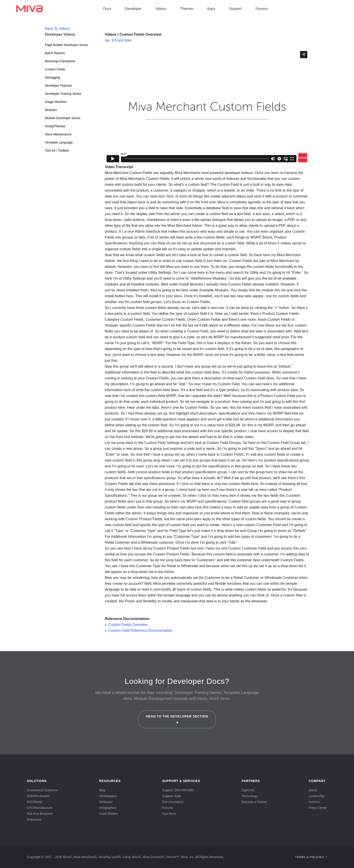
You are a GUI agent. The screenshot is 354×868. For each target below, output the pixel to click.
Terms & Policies (310, 857)
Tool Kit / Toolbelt (57, 151)
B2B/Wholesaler (38, 796)
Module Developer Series (63, 118)
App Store (169, 814)
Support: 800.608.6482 (178, 790)
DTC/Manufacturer (40, 808)
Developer (133, 9)
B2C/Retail (34, 802)
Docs (107, 9)
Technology (250, 796)
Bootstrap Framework (60, 61)
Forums (262, 9)
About (313, 790)
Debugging (53, 77)
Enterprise (34, 819)
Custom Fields (55, 69)
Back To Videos (57, 29)
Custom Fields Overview (128, 625)
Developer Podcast (58, 86)
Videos (161, 9)
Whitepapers (108, 796)
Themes (187, 9)
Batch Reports (55, 53)
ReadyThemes (55, 126)
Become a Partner (254, 802)
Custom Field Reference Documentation (140, 630)
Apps (211, 9)
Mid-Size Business (40, 814)
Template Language (59, 142)
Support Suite (172, 796)
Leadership (316, 796)
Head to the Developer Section (177, 719)
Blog (102, 790)
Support (235, 9)
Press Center (318, 808)
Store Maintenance (58, 134)
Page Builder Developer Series (66, 45)
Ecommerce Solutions (42, 790)
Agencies (248, 790)
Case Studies (108, 814)
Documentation (173, 802)
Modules (51, 110)
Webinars (106, 802)
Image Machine (56, 102)
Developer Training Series (63, 94)
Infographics (108, 808)
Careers (314, 802)
